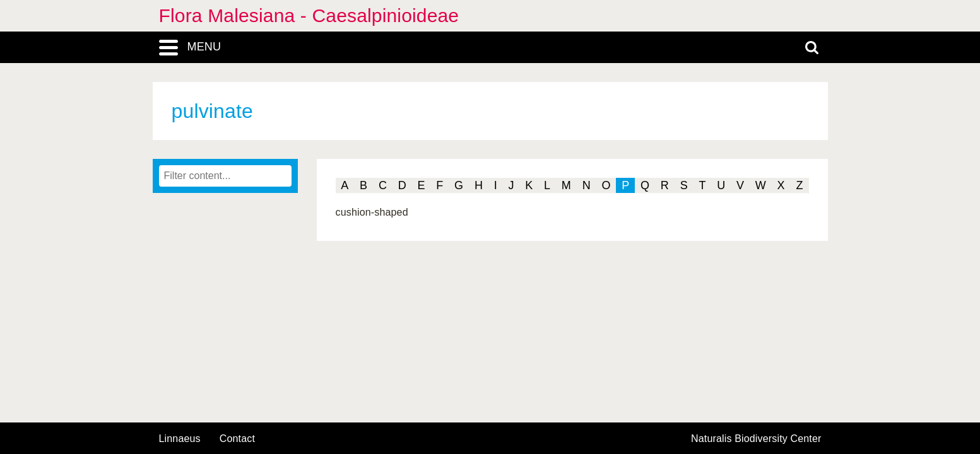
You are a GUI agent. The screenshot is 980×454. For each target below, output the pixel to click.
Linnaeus (180, 439)
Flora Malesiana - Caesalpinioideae (309, 15)
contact (237, 439)
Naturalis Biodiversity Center (756, 439)
